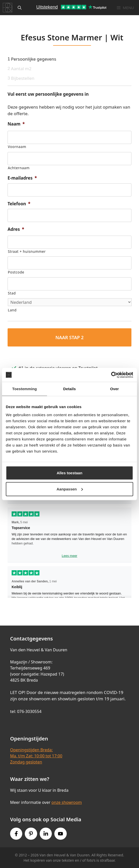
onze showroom (66, 802)
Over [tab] (115, 389)
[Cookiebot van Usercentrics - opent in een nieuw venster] (111, 375)
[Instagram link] (46, 834)
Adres (16, 229)
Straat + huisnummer (27, 251)
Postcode (16, 272)
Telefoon (19, 204)
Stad (12, 293)
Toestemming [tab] (25, 389)
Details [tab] (69, 389)
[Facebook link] (16, 834)
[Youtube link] (60, 834)
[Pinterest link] (31, 834)
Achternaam (19, 168)
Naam (16, 124)
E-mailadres (22, 178)
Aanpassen (70, 489)
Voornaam (17, 147)
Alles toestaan (69, 473)
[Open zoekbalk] (20, 8)
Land (12, 310)
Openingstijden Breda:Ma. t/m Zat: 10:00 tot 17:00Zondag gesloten (36, 756)
